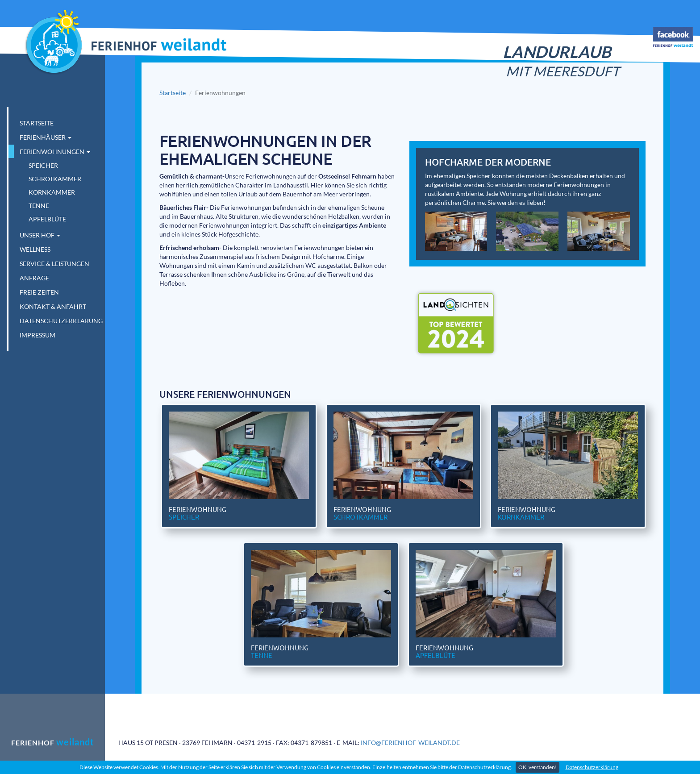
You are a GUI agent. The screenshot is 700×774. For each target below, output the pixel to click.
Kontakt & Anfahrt (53, 306)
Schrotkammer (55, 179)
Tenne (39, 206)
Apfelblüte (47, 219)
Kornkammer (52, 192)
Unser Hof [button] (40, 235)
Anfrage (34, 278)
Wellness (35, 249)
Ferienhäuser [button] (46, 137)
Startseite (37, 123)
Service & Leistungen (54, 264)
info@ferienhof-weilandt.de (410, 743)
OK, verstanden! (537, 767)
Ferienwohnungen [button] (55, 152)
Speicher (43, 165)
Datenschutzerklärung (592, 767)
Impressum (37, 335)
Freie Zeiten (39, 292)
